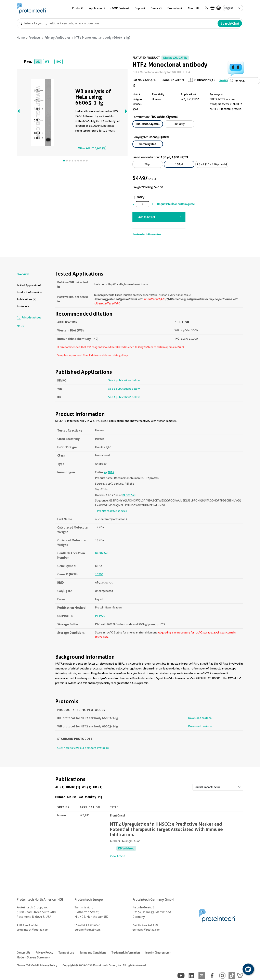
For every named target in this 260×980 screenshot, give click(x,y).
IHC (58, 62)
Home (21, 38)
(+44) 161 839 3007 (87, 925)
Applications (97, 8)
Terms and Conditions (93, 953)
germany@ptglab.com (146, 930)
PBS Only (179, 124)
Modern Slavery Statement (33, 957)
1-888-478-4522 (27, 925)
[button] (248, 969)
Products (78, 8)
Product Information (29, 292)
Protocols (23, 306)
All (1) (60, 787)
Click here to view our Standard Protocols (83, 748)
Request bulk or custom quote (176, 204)
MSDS (20, 326)
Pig (100, 797)
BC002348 (129, 495)
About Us (193, 8)
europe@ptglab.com (88, 930)
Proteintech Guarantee (147, 234)
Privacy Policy (44, 953)
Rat (81, 797)
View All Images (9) (92, 148)
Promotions (175, 8)
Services (156, 8)
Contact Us (23, 953)
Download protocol (200, 718)
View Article (118, 856)
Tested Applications (29, 285)
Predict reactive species (112, 511)
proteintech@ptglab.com (32, 930)
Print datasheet (29, 317)
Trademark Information (126, 953)
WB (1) (87, 787)
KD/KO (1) (73, 787)
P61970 (100, 616)
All (38, 62)
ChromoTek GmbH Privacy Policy (37, 965)
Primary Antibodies (57, 38)
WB (47, 62)
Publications (202, 80)
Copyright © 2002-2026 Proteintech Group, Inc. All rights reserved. (104, 965)
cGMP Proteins (120, 8)
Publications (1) (27, 299)
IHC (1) (98, 787)
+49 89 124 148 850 (145, 925)
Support (140, 8)
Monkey (90, 797)
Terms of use (66, 953)
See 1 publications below (124, 380)
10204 (99, 574)
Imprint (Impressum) (158, 953)
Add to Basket (147, 217)
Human (60, 797)
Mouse (72, 797)
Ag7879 (109, 472)
